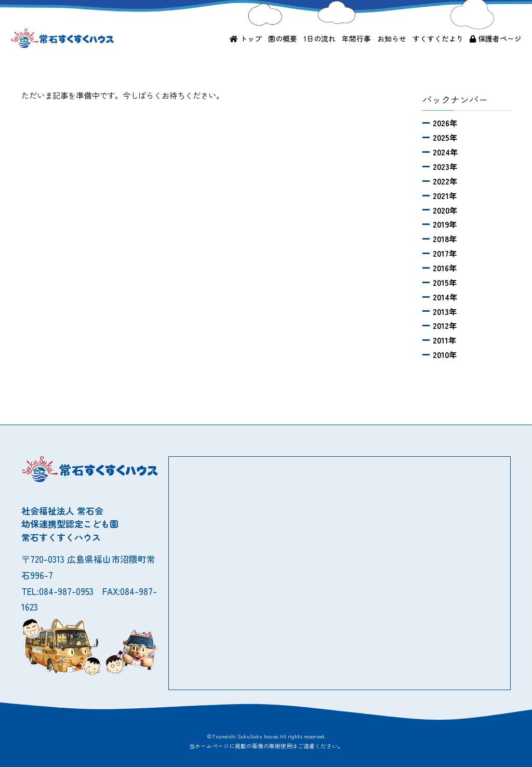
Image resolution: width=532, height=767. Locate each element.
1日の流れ (320, 38)
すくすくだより (438, 38)
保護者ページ (496, 38)
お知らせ (392, 38)
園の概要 (283, 38)
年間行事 (356, 38)
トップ (246, 38)
